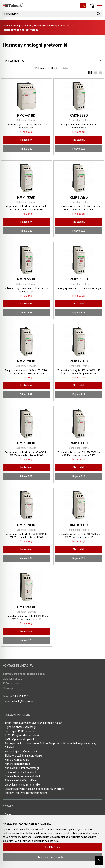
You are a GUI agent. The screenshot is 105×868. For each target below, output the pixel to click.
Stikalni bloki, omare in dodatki (23, 776)
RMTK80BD (79, 525)
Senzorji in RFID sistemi (19, 731)
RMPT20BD (26, 361)
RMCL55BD (26, 279)
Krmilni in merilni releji (46, 26)
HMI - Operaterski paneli (20, 740)
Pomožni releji (67, 26)
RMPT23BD (79, 361)
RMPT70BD (26, 525)
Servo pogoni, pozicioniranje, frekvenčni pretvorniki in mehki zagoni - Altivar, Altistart (50, 745)
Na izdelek (26, 140)
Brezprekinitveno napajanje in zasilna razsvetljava (35, 789)
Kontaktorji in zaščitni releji (21, 751)
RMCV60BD (79, 279)
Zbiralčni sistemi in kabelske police (26, 793)
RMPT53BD (79, 197)
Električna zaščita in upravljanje (23, 756)
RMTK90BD (26, 607)
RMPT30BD (26, 443)
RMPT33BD (26, 197)
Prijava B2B (26, 149)
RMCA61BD (26, 115)
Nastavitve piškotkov (53, 857)
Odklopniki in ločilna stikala (21, 772)
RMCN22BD (79, 115)
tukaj (56, 841)
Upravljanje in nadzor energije (22, 785)
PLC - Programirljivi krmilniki (22, 735)
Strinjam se (53, 847)
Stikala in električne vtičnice (21, 780)
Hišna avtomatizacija (17, 760)
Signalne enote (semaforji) (21, 727)
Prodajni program (22, 26)
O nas (8, 815)
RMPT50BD (79, 443)
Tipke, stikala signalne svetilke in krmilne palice (33, 723)
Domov (6, 26)
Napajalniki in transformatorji (22, 768)
